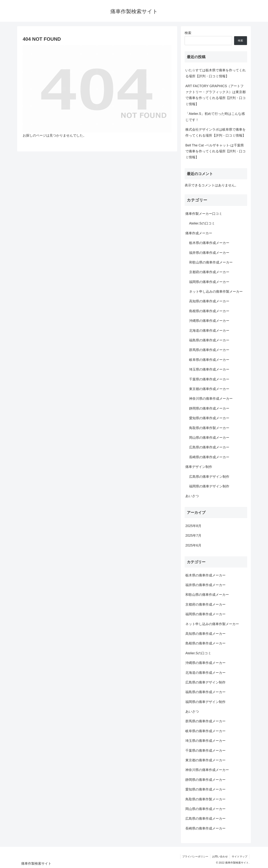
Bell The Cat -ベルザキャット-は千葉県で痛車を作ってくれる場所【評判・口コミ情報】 (216, 151)
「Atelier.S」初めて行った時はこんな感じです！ (215, 117)
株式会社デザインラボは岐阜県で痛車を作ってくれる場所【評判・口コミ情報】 (216, 132)
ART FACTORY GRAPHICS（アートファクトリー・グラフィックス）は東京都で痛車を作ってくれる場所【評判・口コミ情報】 (216, 95)
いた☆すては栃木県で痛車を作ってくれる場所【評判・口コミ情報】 (216, 73)
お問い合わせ (220, 856)
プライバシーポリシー (195, 856)
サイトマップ (240, 856)
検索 (188, 33)
